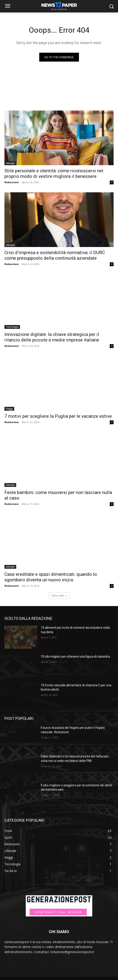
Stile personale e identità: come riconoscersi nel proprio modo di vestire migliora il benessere (54, 174)
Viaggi (9, 409)
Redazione (12, 182)
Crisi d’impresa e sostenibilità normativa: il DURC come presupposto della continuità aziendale (55, 255)
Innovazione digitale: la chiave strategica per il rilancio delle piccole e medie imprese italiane (52, 337)
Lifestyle (10, 163)
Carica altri (59, 595)
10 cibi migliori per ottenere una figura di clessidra (75, 657)
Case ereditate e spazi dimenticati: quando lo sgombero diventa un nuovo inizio (51, 577)
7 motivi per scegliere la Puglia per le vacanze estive (58, 416)
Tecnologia (12, 327)
